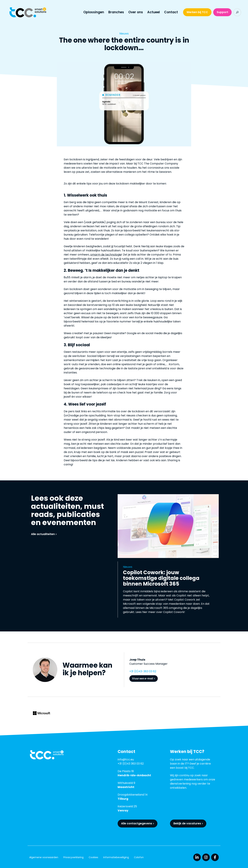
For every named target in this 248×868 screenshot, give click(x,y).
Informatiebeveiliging (116, 857)
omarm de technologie (106, 255)
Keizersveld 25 (127, 808)
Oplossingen (94, 12)
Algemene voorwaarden (44, 857)
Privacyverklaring (73, 857)
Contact (171, 12)
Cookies (93, 857)
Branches (116, 12)
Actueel (154, 12)
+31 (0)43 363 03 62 (131, 764)
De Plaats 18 (134, 773)
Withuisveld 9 (126, 785)
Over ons (136, 12)
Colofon (139, 857)
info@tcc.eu (126, 759)
